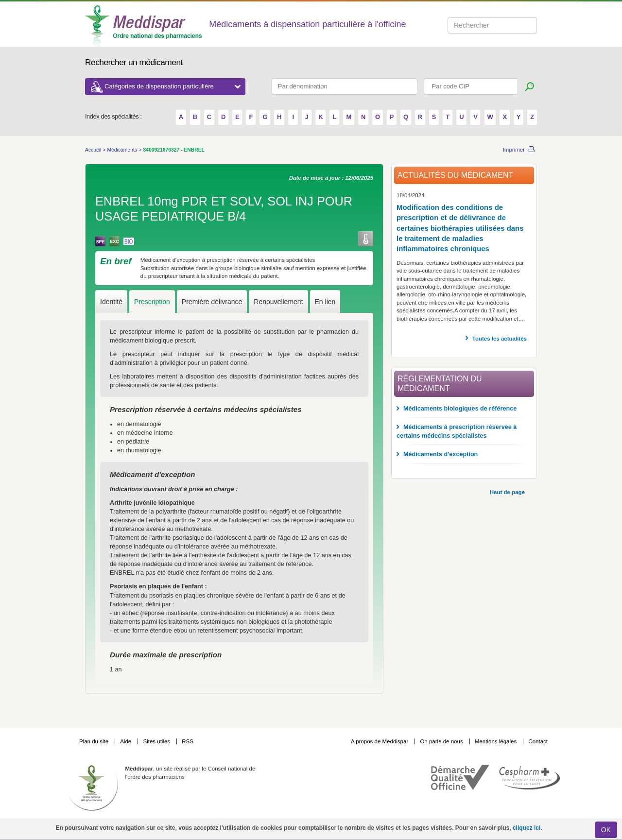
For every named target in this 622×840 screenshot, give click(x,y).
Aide (126, 741)
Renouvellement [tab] (278, 302)
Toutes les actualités (500, 339)
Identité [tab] (111, 302)
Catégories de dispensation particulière (173, 86)
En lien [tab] (325, 302)
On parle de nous (441, 741)
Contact (538, 741)
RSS (188, 741)
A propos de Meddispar (380, 741)
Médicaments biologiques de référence (460, 409)
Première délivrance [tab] (212, 302)
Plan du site (95, 741)
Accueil (94, 150)
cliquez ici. (527, 828)
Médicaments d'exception (441, 454)
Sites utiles (157, 741)
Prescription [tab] (152, 302)
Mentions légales (497, 741)
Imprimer (514, 150)
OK (606, 830)
